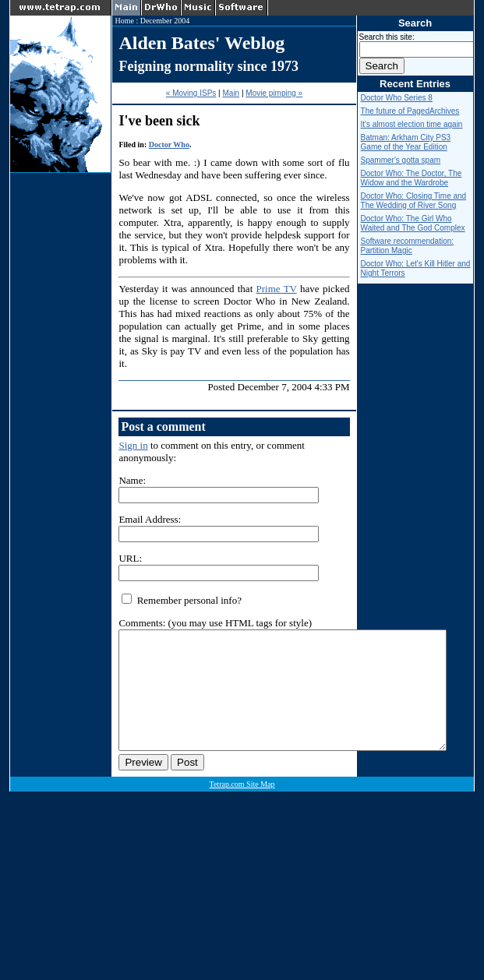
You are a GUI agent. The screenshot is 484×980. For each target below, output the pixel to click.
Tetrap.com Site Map (242, 807)
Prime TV (277, 289)
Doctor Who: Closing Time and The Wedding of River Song (414, 201)
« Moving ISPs (191, 93)
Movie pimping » (274, 93)
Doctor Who (169, 145)
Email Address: (150, 519)
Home (124, 21)
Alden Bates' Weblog (201, 43)
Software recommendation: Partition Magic (408, 246)
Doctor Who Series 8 (397, 98)
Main (231, 93)
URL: (130, 558)
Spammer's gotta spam (401, 160)
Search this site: (387, 37)
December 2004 (165, 21)
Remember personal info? (182, 600)
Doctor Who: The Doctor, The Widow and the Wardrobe (412, 178)
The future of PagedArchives (410, 111)
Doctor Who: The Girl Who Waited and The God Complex (413, 223)
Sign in (133, 445)
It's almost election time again (412, 124)
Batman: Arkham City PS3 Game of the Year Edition (406, 142)
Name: (132, 480)
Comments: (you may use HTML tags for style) (215, 623)
